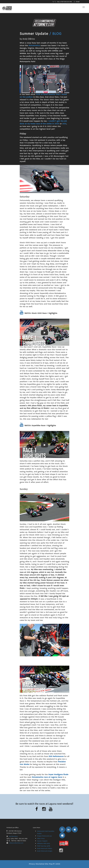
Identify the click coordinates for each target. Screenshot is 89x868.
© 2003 (57, 864)
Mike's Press (41, 838)
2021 (64, 124)
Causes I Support (42, 841)
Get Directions (12, 836)
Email (78, 2)
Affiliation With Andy (43, 843)
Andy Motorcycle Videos (45, 848)
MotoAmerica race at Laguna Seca (47, 777)
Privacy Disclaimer (37, 864)
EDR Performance (56, 756)
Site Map (49, 864)
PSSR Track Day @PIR (44, 846)
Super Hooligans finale (58, 775)
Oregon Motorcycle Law (44, 836)
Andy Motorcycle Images (45, 851)
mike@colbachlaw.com (16, 843)
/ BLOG (55, 34)
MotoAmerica (34, 46)
